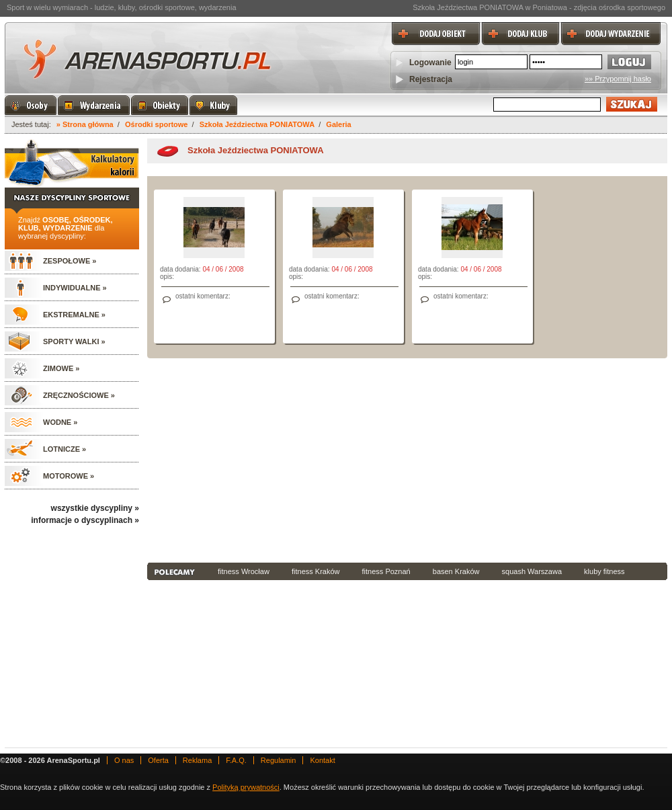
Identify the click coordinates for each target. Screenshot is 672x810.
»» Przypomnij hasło (618, 79)
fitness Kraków (316, 571)
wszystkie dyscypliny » (95, 508)
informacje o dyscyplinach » (85, 520)
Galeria (338, 124)
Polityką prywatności (246, 787)
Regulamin (279, 760)
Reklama (197, 760)
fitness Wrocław (244, 571)
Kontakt (322, 760)
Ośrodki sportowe (157, 124)
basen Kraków (456, 571)
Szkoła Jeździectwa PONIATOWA (257, 124)
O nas (124, 760)
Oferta (158, 760)
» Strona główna (85, 124)
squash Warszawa (532, 571)
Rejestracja (431, 79)
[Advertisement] (339, 459)
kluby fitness (604, 571)
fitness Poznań (386, 571)
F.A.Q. (236, 760)
